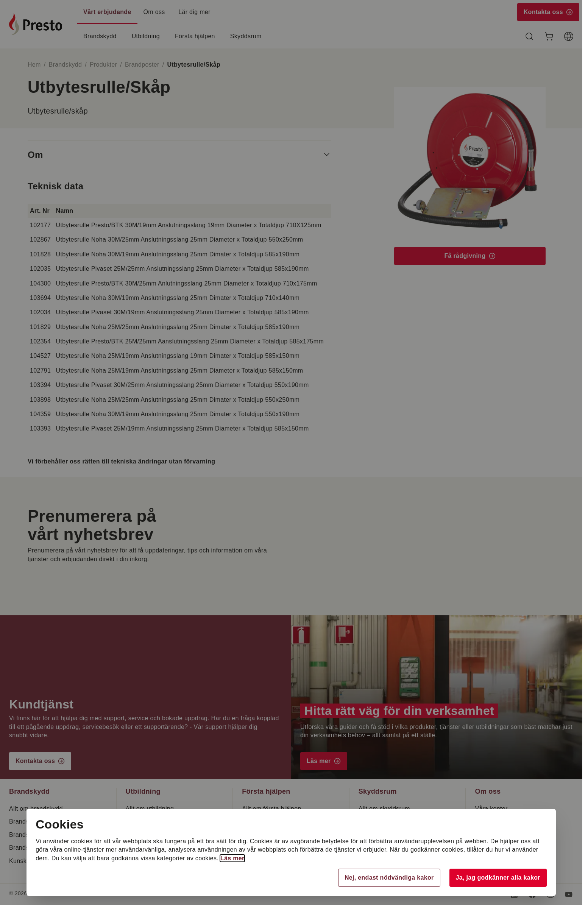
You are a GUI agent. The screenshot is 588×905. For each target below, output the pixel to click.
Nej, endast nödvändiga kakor (388, 878)
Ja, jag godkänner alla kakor (497, 878)
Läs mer (234, 858)
